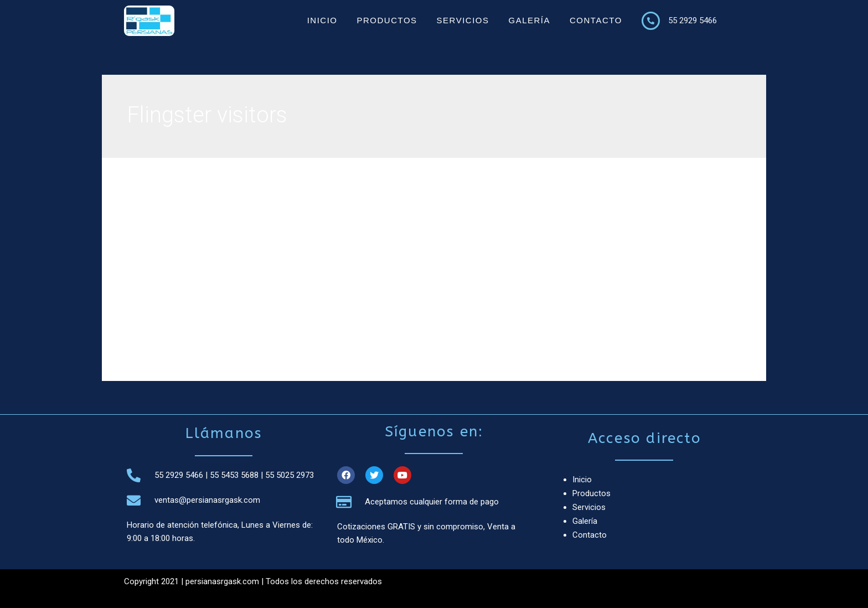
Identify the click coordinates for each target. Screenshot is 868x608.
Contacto (596, 20)
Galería (529, 20)
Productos (387, 20)
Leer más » (177, 329)
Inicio (322, 20)
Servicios (463, 20)
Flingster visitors (187, 255)
